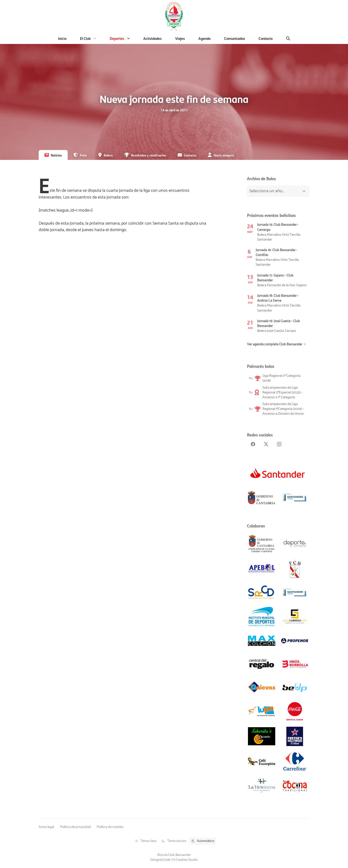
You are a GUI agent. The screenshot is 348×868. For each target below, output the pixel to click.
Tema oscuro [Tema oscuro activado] (174, 841)
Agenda (204, 38)
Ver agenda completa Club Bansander (275, 344)
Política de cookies (110, 827)
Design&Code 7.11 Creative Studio (174, 860)
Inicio (62, 38)
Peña (83, 155)
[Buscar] (288, 38)
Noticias (56, 155)
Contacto (266, 38)
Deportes (117, 38)
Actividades (152, 38)
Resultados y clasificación (149, 155)
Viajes (180, 38)
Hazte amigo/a (224, 155)
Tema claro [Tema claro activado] (146, 841)
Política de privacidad (75, 827)
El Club (85, 38)
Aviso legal (46, 827)
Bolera (108, 155)
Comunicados (235, 38)
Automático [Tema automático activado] (203, 841)
